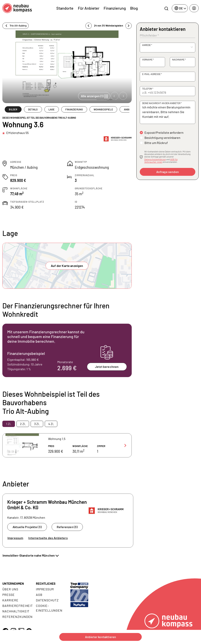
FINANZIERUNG (74, 109)
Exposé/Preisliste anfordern (164, 132)
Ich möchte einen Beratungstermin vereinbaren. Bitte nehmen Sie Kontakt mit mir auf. (168, 112)
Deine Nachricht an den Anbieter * (162, 103)
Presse (9, 595)
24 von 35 (109, 26)
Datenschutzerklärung (155, 159)
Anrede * (147, 45)
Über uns (10, 589)
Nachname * (179, 60)
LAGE (52, 109)
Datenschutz (47, 600)
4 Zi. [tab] (51, 424)
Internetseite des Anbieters (48, 538)
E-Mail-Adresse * (152, 74)
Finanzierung (115, 8)
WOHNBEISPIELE (103, 109)
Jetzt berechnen (107, 367)
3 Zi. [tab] (37, 424)
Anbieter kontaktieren (100, 637)
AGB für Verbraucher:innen (161, 161)
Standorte (65, 8)
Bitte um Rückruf (156, 143)
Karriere (10, 600)
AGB (39, 595)
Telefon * (148, 89)
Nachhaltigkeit (16, 611)
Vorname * (148, 60)
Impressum (15, 538)
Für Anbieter (89, 8)
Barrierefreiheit (18, 606)
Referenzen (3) (67, 527)
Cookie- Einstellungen (49, 608)
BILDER (13, 109)
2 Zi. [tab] (23, 424)
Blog (134, 8)
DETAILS (33, 109)
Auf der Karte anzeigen (67, 266)
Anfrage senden (168, 172)
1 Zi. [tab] (9, 424)
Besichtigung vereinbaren (162, 138)
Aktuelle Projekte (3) (27, 527)
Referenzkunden (17, 617)
